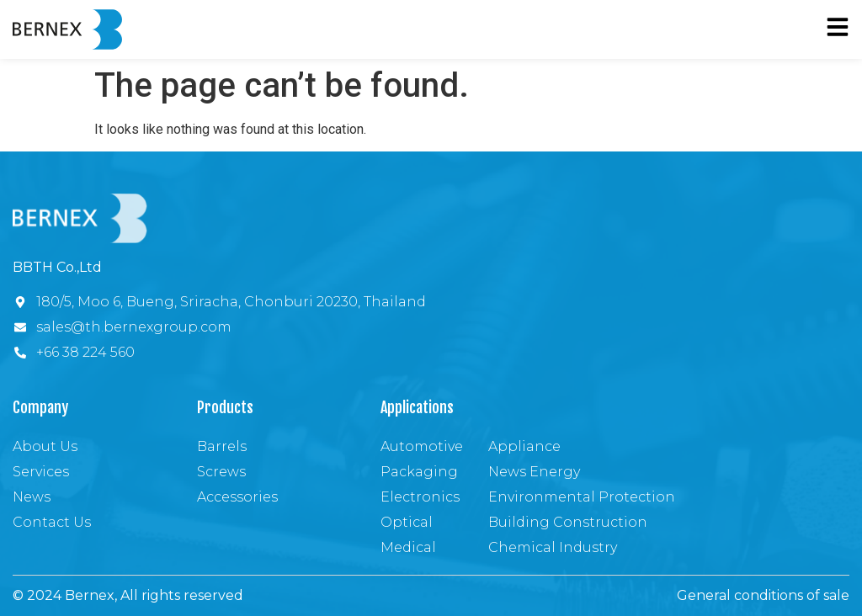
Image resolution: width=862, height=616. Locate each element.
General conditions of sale (763, 595)
